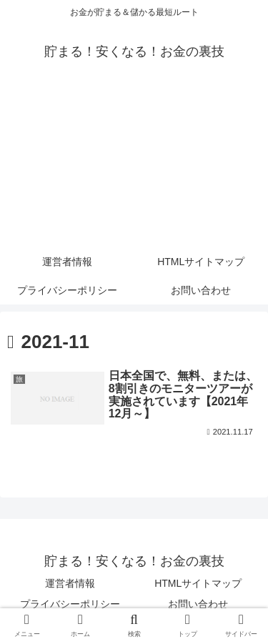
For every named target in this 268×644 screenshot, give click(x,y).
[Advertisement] (134, 166)
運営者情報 (70, 583)
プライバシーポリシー (70, 604)
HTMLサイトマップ (198, 583)
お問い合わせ (198, 604)
